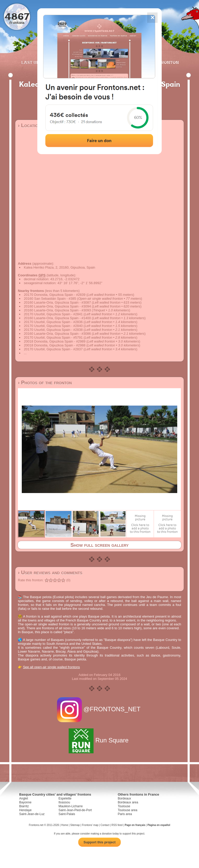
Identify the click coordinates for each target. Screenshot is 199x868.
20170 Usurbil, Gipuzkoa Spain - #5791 (53, 337)
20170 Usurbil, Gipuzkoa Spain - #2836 (53, 322)
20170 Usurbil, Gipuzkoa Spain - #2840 (53, 326)
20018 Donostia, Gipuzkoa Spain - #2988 (55, 345)
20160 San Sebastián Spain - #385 (50, 299)
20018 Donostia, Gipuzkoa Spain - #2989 (55, 341)
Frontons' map (90, 825)
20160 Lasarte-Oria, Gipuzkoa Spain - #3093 (57, 310)
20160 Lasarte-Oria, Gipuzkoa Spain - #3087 (57, 302)
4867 (17, 16)
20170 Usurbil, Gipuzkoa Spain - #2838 (53, 330)
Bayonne (25, 802)
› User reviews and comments (50, 572)
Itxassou (64, 802)
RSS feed (117, 825)
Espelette (65, 798)
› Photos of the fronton (45, 382)
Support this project (99, 842)
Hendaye (25, 810)
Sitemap (75, 825)
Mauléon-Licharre (71, 806)
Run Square (99, 740)
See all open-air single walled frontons (52, 667)
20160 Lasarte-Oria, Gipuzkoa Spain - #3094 (57, 306)
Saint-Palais (67, 814)
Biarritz (24, 806)
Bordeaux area (128, 802)
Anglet (24, 798)
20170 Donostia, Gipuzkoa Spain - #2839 (55, 295)
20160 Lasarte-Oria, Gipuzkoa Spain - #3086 (57, 334)
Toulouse (124, 806)
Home (65, 825)
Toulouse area (127, 810)
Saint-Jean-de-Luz (32, 814)
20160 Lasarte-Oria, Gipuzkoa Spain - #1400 (57, 318)
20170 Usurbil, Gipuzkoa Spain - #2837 (53, 349)
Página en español (159, 825)
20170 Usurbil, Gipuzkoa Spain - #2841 (53, 314)
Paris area (125, 814)
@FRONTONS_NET (100, 709)
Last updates (37, 62)
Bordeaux (124, 798)
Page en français (135, 825)
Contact (105, 825)
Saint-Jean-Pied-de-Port (75, 810)
